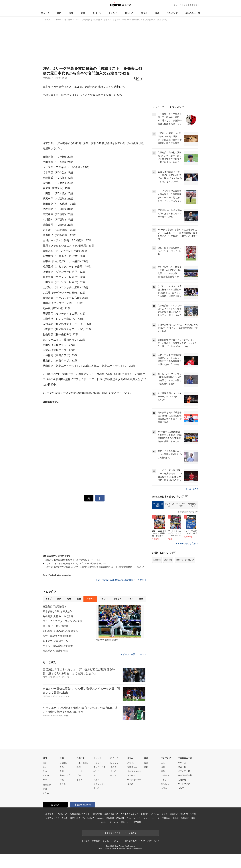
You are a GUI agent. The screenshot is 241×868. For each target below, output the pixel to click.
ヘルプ (181, 788)
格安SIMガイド (52, 818)
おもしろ (129, 13)
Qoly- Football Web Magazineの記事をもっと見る (121, 580)
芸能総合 (64, 763)
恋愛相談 (120, 818)
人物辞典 (182, 780)
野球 (79, 767)
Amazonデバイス (192, 505)
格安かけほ (75, 818)
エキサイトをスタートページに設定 (120, 833)
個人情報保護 (131, 841)
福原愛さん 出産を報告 (55, 651)
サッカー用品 (169, 505)
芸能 (83, 13)
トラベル (131, 775)
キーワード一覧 (185, 775)
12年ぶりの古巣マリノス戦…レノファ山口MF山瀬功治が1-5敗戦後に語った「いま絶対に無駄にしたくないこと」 (95, 569)
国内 (59, 13)
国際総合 (47, 785)
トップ (48, 599)
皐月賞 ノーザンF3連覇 (56, 626)
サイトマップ (184, 784)
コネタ (113, 767)
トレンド (113, 13)
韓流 (62, 780)
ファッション (99, 784)
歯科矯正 (185, 818)
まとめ (46, 775)
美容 (193, 818)
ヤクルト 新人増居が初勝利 (58, 646)
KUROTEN (62, 814)
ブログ (165, 814)
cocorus (100, 818)
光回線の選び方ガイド (80, 814)
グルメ (96, 780)
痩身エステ (126, 822)
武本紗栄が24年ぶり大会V (57, 611)
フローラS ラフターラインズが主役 (62, 621)
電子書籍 (137, 822)
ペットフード (106, 822)
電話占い (174, 814)
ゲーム (96, 771)
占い (129, 818)
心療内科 (145, 814)
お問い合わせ (153, 841)
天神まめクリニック (129, 814)
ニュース (45, 13)
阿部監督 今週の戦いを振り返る (60, 631)
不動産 (176, 818)
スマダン (131, 763)
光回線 (64, 818)
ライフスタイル (134, 771)
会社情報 (86, 841)
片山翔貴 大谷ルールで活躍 (58, 616)
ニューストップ (181, 5)
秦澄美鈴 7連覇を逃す (55, 607)
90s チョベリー (134, 780)
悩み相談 (110, 818)
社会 (45, 763)
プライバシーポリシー (112, 841)
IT (94, 775)
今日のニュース (193, 13)
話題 (146, 767)
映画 (62, 767)
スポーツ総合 (83, 763)
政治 (45, 771)
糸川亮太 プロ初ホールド (57, 641)
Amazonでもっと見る (185, 543)
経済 (45, 767)
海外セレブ (65, 775)
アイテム (155, 814)
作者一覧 (182, 767)
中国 (45, 789)
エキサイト (195, 5)
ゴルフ (80, 775)
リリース (182, 763)
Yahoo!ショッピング (185, 560)
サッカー (81, 771)
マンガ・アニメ (100, 767)
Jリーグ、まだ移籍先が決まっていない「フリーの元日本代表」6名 (76, 563)
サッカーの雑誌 (158, 505)
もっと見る (192, 489)
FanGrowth (97, 814)
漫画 (157, 13)
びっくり (114, 763)
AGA (116, 822)
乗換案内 (166, 818)
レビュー (97, 763)
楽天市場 (168, 560)
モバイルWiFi (88, 818)
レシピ (146, 818)
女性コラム (132, 767)
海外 (71, 13)
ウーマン (137, 818)
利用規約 (96, 841)
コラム (144, 13)
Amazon (157, 560)
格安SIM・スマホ (188, 814)
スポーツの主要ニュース (133, 654)
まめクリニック (111, 814)
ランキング (172, 13)
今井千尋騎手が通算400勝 (57, 636)
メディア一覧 (184, 771)
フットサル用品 (181, 505)
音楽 (62, 771)
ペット (113, 775)
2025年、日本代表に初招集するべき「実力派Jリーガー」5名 (73, 560)
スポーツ (97, 13)
